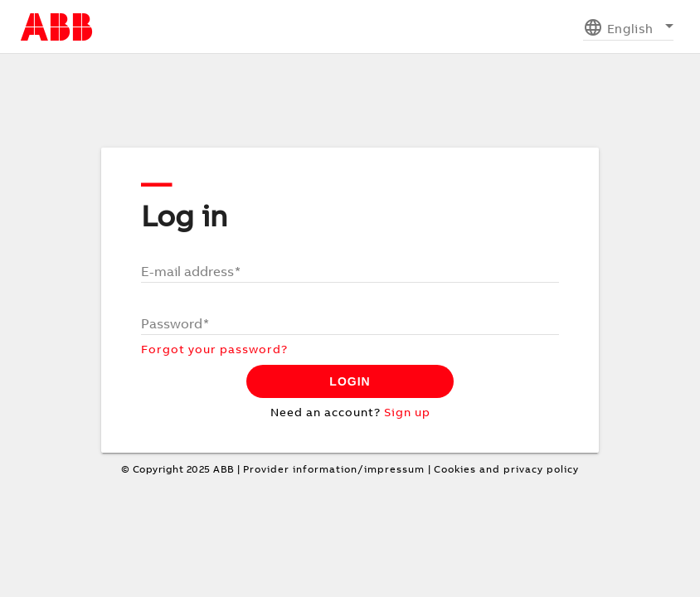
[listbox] (628, 27)
